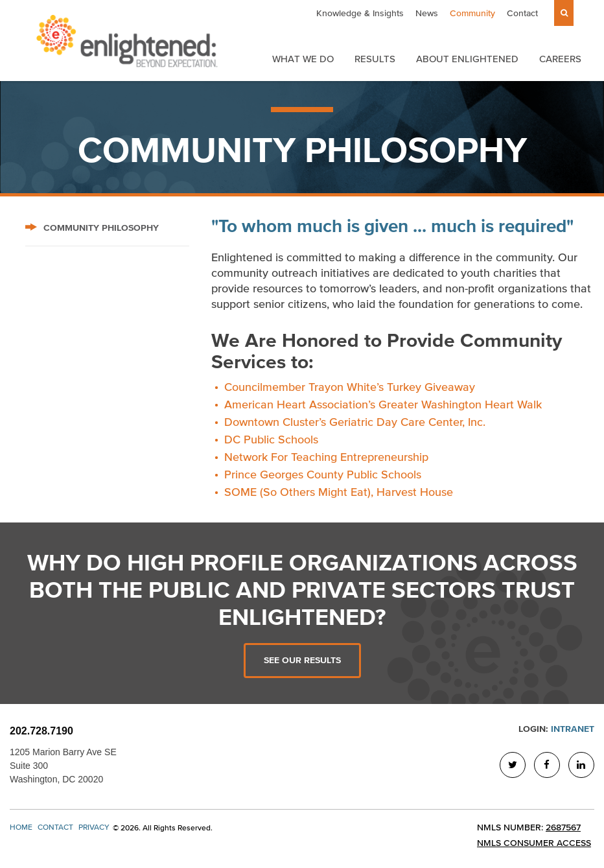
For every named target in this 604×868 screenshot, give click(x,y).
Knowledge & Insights (360, 13)
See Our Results (302, 660)
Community (472, 13)
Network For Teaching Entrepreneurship (326, 457)
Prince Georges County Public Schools (323, 475)
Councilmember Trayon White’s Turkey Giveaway (350, 387)
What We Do (303, 59)
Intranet (573, 729)
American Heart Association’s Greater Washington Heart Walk (383, 405)
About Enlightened (467, 59)
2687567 (563, 827)
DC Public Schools (271, 440)
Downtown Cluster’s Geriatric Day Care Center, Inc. (355, 422)
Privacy (94, 827)
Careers (560, 59)
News (427, 13)
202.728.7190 (41, 731)
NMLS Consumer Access (534, 843)
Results (375, 59)
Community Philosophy (92, 228)
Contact (522, 13)
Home (21, 827)
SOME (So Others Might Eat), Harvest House (339, 492)
